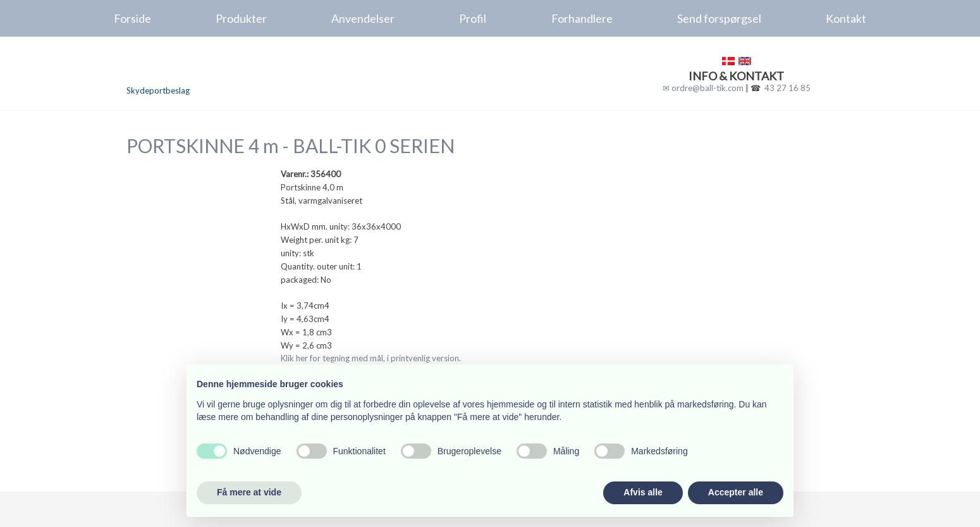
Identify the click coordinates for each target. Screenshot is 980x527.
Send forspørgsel (719, 18)
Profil (473, 18)
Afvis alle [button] (643, 492)
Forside (132, 18)
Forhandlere (582, 18)
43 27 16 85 (787, 88)
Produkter (241, 18)
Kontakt (846, 18)
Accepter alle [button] (736, 492)
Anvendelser (363, 18)
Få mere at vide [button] (249, 492)
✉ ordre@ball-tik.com (703, 88)
